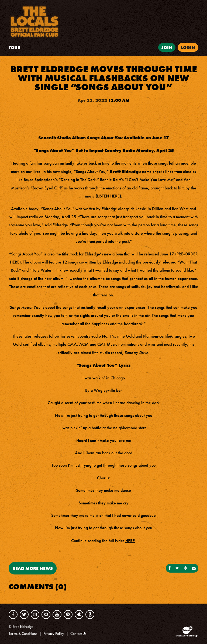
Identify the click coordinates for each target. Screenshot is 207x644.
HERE (130, 541)
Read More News (33, 568)
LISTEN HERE (108, 196)
